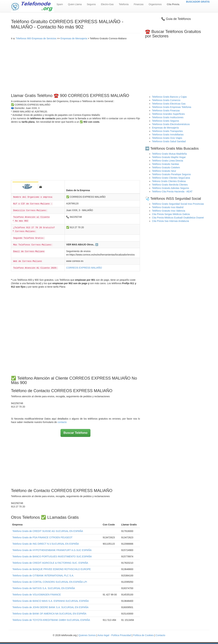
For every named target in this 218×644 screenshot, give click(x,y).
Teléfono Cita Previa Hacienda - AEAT (172, 192)
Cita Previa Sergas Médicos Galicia (171, 214)
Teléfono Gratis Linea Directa (168, 161)
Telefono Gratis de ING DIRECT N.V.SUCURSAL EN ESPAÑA (46, 544)
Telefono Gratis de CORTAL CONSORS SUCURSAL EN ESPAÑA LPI (50, 582)
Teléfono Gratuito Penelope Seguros (171, 174)
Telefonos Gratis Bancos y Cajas (169, 97)
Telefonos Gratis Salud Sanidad (169, 141)
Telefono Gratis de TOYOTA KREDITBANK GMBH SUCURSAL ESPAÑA (51, 620)
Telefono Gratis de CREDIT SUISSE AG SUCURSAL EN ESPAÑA (48, 531)
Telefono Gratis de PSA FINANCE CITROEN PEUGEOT (42, 537)
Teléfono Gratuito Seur (164, 171)
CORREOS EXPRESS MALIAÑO (84, 268)
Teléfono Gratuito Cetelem (166, 167)
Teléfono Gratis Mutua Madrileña (169, 154)
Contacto (160, 635)
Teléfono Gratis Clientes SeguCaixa (171, 178)
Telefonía (124, 4)
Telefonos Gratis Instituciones (168, 117)
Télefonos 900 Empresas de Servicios (36, 38)
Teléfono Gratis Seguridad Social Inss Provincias (178, 204)
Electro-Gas (107, 4)
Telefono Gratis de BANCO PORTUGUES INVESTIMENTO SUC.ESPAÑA (52, 556)
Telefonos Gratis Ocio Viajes (167, 138)
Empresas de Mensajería (165, 128)
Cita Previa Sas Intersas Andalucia (170, 221)
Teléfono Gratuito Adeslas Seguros (171, 188)
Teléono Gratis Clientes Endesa (169, 181)
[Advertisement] (75, 66)
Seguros (91, 4)
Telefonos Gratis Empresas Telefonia (172, 107)
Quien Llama (75, 4)
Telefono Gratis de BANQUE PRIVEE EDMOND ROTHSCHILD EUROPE (52, 569)
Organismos (155, 4)
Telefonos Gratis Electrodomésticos (171, 124)
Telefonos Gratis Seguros (165, 121)
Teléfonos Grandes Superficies (168, 114)
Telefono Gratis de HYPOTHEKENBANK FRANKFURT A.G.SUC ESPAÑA (52, 550)
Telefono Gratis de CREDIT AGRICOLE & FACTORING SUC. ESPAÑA (50, 563)
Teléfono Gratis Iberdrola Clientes (170, 185)
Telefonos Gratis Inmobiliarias (168, 135)
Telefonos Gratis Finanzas (166, 111)
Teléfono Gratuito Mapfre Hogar (169, 157)
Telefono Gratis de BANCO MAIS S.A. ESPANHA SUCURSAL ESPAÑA (51, 601)
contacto (62, 422)
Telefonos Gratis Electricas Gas (169, 104)
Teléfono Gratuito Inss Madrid (168, 207)
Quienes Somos (88, 635)
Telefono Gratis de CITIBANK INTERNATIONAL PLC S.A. (43, 576)
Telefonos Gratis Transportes (167, 131)
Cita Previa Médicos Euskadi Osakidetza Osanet (178, 218)
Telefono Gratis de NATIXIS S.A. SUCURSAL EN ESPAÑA (44, 588)
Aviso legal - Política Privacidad (114, 635)
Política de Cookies (143, 635)
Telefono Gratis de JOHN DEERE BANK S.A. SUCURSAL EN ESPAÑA (50, 607)
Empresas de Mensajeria (74, 38)
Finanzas (139, 4)
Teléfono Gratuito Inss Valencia (169, 211)
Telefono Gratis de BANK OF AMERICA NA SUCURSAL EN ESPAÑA (49, 614)
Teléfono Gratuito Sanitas (165, 164)
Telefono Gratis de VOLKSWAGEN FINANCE (37, 595)
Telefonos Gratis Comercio (166, 100)
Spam (60, 4)
